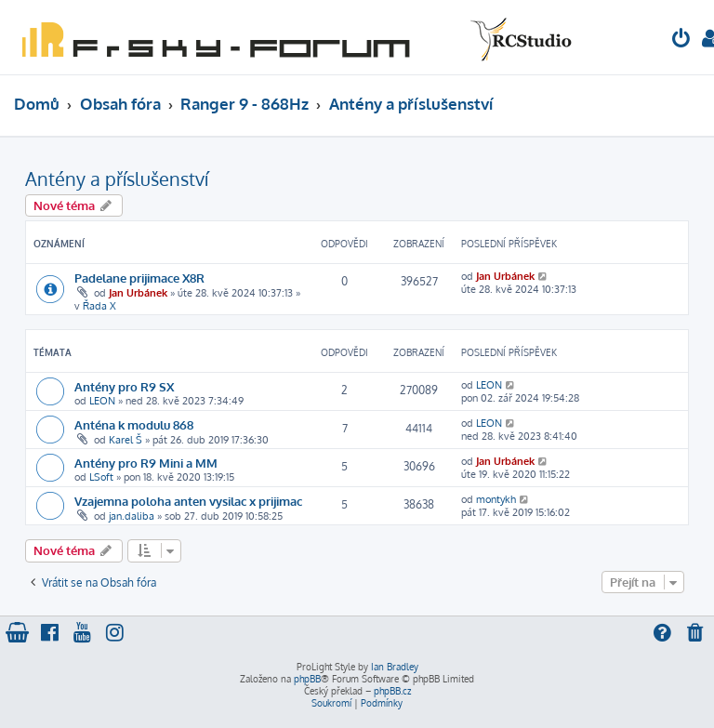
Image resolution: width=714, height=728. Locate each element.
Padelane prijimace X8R (139, 278)
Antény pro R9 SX (124, 386)
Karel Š (126, 440)
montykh (496, 499)
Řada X (99, 306)
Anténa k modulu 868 (134, 424)
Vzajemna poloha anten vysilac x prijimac (188, 501)
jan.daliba (132, 516)
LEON (102, 401)
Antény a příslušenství (117, 179)
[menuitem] (681, 40)
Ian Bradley (395, 667)
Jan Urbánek (138, 293)
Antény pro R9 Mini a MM (146, 463)
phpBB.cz (392, 691)
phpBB (307, 679)
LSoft (101, 477)
